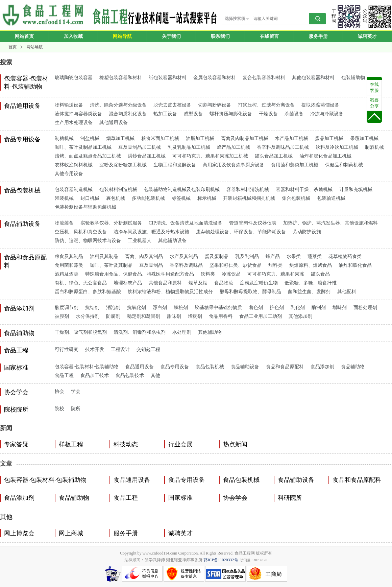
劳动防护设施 (307, 232)
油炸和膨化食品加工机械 (325, 156)
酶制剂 (319, 308)
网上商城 (71, 533)
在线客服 (374, 87)
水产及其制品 (184, 256)
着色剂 (256, 308)
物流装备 (64, 223)
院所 (76, 409)
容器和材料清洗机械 (248, 190)
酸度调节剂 (67, 308)
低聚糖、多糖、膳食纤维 (311, 283)
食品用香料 (221, 316)
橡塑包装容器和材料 (121, 78)
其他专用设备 (69, 174)
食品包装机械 (22, 190)
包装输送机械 (331, 198)
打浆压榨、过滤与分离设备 (266, 105)
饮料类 (208, 274)
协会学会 (16, 392)
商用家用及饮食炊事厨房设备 (234, 165)
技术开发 (95, 349)
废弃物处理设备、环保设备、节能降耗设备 (241, 232)
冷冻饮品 (231, 274)
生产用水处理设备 (74, 123)
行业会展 (180, 444)
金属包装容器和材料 (215, 78)
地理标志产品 (128, 283)
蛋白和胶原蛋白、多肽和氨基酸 (88, 292)
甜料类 (275, 265)
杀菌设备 (294, 114)
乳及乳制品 (247, 256)
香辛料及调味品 (186, 265)
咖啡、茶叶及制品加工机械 (83, 147)
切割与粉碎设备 (215, 105)
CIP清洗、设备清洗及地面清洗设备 (186, 223)
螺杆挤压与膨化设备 (231, 114)
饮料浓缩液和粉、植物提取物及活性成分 (170, 292)
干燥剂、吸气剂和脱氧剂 (81, 332)
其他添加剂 (300, 316)
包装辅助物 (353, 78)
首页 (13, 47)
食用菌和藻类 (69, 265)
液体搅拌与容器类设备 (78, 114)
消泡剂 (113, 308)
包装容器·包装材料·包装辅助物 (87, 367)
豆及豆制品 (151, 265)
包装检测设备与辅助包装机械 (85, 207)
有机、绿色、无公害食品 (81, 283)
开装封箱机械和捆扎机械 (249, 198)
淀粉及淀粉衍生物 (259, 283)
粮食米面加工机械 (160, 138)
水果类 (294, 256)
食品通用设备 (22, 106)
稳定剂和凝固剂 (144, 316)
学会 (76, 391)
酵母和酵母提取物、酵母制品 (250, 292)
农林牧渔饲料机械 (74, 165)
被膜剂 (62, 316)
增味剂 (340, 308)
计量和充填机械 (356, 190)
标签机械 (181, 198)
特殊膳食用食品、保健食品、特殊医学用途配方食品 (140, 274)
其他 (155, 375)
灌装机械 (64, 198)
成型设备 (193, 114)
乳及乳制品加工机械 (189, 147)
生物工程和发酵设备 (175, 165)
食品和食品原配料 (285, 367)
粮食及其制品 (69, 256)
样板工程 (71, 444)
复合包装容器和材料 (264, 78)
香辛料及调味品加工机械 (283, 147)
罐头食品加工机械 (274, 156)
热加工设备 (165, 114)
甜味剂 (174, 316)
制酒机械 (374, 147)
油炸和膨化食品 (355, 265)
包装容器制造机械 (74, 190)
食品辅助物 (19, 333)
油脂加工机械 (200, 138)
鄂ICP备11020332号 (221, 560)
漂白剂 (160, 308)
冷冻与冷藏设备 (327, 114)
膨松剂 (181, 308)
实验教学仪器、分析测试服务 (111, 223)
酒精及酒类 (67, 274)
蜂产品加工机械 (234, 147)
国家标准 (16, 368)
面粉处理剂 (365, 308)
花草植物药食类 (345, 256)
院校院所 (16, 409)
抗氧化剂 (137, 308)
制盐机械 (90, 138)
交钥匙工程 (148, 349)
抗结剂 (92, 308)
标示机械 (207, 198)
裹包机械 (116, 198)
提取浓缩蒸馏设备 (320, 105)
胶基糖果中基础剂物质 (218, 308)
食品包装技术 (130, 375)
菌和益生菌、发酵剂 (309, 292)
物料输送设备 (69, 105)
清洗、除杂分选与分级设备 (118, 105)
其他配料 (347, 292)
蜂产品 (273, 256)
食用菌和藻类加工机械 (295, 165)
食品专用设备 (22, 139)
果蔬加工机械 (364, 138)
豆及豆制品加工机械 (140, 147)
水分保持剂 (88, 316)
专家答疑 (16, 444)
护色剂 (277, 308)
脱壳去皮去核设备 (172, 105)
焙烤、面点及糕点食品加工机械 (88, 156)
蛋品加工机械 (329, 138)
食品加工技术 (95, 375)
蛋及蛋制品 (217, 256)
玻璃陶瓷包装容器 (74, 78)
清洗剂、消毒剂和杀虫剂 (140, 332)
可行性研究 (67, 349)
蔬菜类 (315, 256)
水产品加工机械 (292, 138)
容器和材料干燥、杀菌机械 (304, 190)
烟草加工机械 (120, 138)
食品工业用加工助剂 (261, 316)
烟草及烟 (198, 283)
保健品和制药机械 (344, 165)
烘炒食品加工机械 (147, 156)
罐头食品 (320, 274)
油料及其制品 (104, 256)
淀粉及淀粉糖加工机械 (123, 165)
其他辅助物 (210, 332)
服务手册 (126, 533)
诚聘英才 (180, 533)
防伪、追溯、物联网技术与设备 (88, 241)
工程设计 (120, 349)
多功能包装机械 (148, 198)
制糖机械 (64, 138)
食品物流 (224, 283)
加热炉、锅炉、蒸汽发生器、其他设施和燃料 (330, 223)
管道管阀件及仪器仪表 (253, 223)
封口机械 (90, 198)
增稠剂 (195, 316)
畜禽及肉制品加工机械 (245, 138)
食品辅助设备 (22, 224)
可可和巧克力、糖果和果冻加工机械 (210, 156)
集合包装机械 (296, 198)
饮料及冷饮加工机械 (337, 147)
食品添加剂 (19, 308)
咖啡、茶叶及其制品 (111, 265)
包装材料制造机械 (118, 190)
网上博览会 (19, 533)
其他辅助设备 (172, 241)
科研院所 (290, 498)
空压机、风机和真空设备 (81, 232)
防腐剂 (113, 316)
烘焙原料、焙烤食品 (311, 265)
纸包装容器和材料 (168, 78)
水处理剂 (182, 332)
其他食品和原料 (165, 283)
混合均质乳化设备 (128, 114)
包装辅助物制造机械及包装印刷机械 (182, 190)
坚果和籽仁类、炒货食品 (236, 265)
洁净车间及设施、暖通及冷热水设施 (151, 232)
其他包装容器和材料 (313, 78)
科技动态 (126, 444)
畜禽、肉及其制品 (144, 256)
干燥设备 (268, 114)
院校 (59, 409)
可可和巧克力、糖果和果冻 (276, 274)
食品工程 (16, 350)
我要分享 (374, 103)
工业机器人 (140, 241)
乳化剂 (298, 308)
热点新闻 (235, 444)
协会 (59, 391)
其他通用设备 (114, 123)
